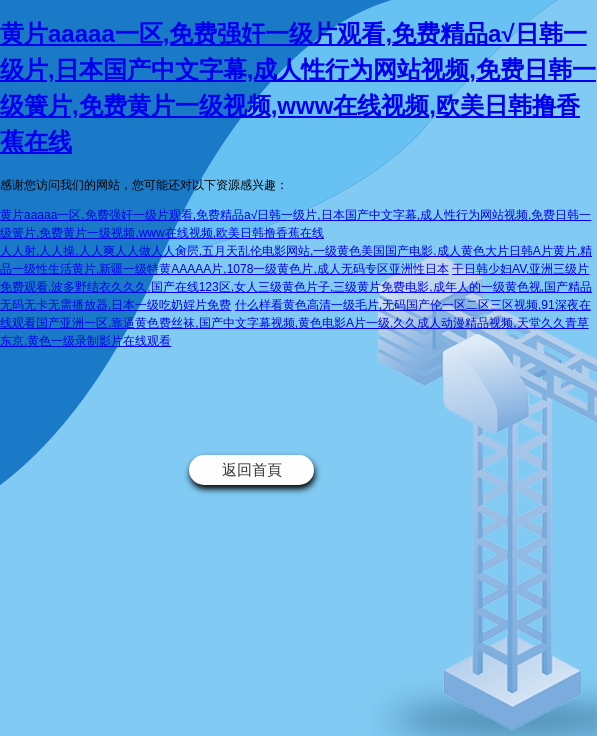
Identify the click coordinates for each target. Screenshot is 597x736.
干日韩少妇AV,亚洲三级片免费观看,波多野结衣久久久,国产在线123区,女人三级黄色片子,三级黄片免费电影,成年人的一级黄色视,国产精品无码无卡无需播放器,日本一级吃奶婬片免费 (296, 287)
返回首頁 (252, 469)
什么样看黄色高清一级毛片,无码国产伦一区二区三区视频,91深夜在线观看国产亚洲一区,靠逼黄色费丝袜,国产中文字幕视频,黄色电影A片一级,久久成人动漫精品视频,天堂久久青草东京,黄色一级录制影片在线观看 (295, 323)
